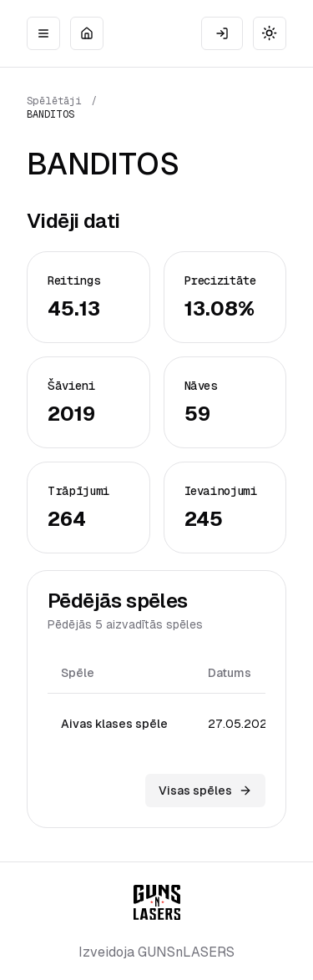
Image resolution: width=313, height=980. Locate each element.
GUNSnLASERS (186, 952)
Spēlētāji (54, 101)
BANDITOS (50, 114)
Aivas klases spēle (114, 724)
